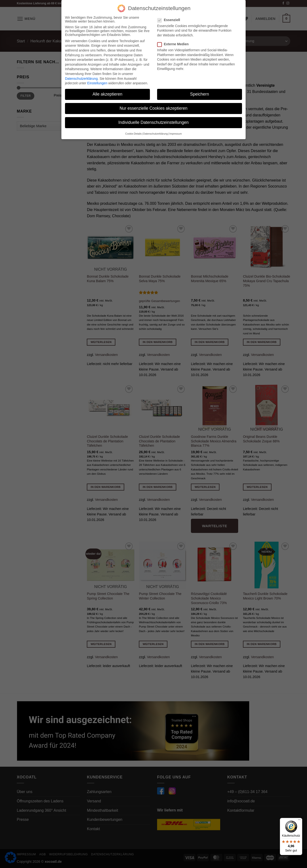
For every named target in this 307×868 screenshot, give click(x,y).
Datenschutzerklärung (81, 78)
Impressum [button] (176, 133)
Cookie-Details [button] (133, 133)
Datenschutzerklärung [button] (155, 133)
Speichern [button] (200, 94)
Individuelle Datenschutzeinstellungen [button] (154, 122)
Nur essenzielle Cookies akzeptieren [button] (153, 108)
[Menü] (299, 821)
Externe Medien (175, 44)
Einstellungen (97, 83)
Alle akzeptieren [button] (108, 94)
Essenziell (171, 20)
